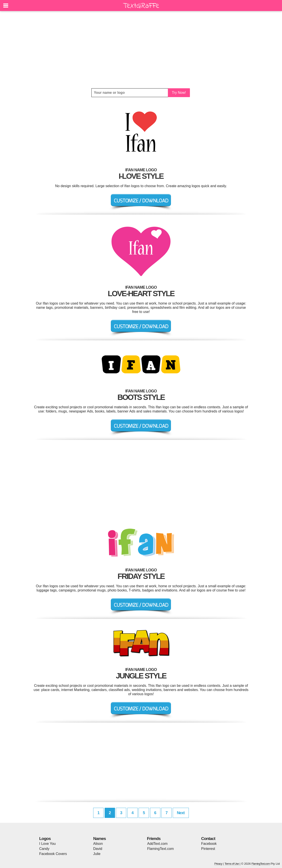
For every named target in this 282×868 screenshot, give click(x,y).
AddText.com (157, 844)
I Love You (47, 844)
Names (99, 839)
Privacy (218, 864)
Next (181, 813)
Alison (98, 844)
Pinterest (208, 849)
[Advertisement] (141, 50)
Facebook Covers (53, 854)
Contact (208, 839)
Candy (44, 849)
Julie (97, 854)
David (98, 849)
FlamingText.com (160, 849)
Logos (45, 839)
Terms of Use (232, 864)
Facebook (209, 844)
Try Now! (179, 93)
